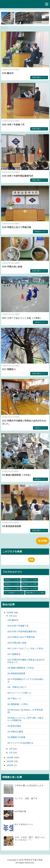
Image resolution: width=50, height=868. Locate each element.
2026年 (11, 613)
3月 (11, 616)
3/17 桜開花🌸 (9, 369)
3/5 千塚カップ (14, 698)
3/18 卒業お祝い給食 (12, 267)
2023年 (11, 765)
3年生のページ (10, 584)
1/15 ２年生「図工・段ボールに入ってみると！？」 (30, 839)
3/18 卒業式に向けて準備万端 (17, 227)
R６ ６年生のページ (24, 824)
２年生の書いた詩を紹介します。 (30, 785)
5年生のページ (40, 232)
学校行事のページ (39, 77)
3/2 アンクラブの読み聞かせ (20, 743)
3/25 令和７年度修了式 (13, 125)
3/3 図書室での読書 (16, 737)
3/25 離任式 (8, 73)
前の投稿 (42, 541)
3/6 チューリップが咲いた (19, 693)
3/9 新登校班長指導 (12, 526)
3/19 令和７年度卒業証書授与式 (18, 176)
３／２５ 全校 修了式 (26, 798)
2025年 (11, 757)
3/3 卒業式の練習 (15, 732)
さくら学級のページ (12, 593)
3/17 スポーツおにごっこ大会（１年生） (22, 318)
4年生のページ (28, 584)
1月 (11, 753)
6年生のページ (40, 428)
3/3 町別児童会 (14, 726)
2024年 (11, 761)
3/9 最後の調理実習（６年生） (17, 475)
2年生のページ (28, 580)
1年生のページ (40, 322)
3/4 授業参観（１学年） (18, 704)
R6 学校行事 (21, 811)
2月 (11, 749)
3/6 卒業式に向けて (17, 687)
